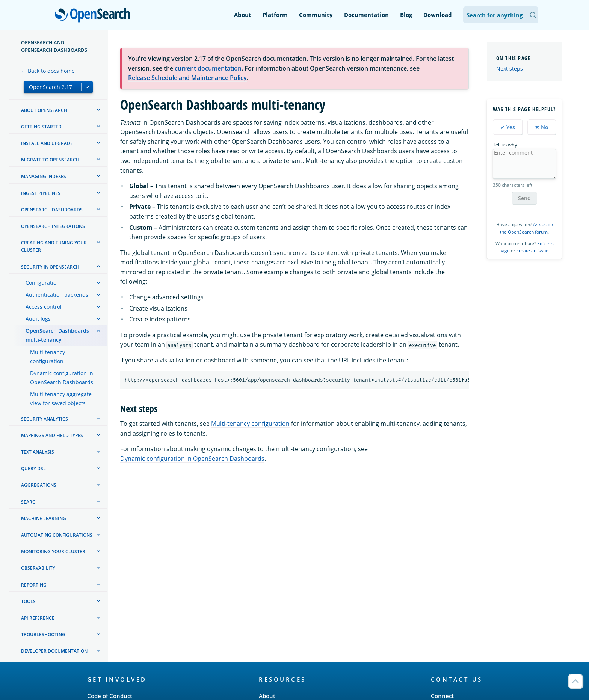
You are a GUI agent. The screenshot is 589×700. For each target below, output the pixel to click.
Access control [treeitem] (44, 307)
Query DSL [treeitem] (33, 468)
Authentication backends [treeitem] (57, 295)
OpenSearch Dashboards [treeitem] (52, 210)
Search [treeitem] (30, 502)
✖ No (542, 127)
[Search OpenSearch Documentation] (501, 15)
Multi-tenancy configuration (250, 424)
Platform (275, 15)
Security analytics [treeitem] (45, 419)
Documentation (366, 15)
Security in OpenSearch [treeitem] (50, 267)
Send (524, 198)
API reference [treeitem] (38, 618)
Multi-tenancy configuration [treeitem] (48, 357)
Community (316, 15)
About (243, 15)
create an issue (532, 251)
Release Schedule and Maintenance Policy (187, 78)
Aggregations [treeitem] (39, 485)
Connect (442, 696)
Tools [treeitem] (28, 601)
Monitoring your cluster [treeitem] (53, 551)
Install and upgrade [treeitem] (47, 143)
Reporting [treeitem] (34, 585)
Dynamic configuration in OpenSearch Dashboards (192, 459)
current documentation (208, 68)
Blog (406, 15)
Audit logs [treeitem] (38, 319)
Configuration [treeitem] (43, 283)
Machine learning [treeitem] (44, 518)
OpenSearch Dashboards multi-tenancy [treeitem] (57, 335)
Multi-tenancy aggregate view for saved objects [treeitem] (61, 399)
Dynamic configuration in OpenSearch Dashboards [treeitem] (62, 378)
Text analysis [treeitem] (38, 452)
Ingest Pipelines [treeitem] (41, 193)
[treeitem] (98, 110)
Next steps (510, 69)
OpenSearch (94, 16)
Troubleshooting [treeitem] (43, 634)
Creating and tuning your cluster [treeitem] (54, 246)
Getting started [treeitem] (41, 127)
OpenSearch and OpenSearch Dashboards (54, 46)
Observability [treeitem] (38, 568)
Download (438, 15)
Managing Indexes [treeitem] (44, 176)
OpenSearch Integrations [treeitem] (53, 226)
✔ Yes (508, 127)
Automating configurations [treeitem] (57, 535)
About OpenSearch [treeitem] (44, 110)
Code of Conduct (110, 696)
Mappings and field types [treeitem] (52, 435)
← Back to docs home (48, 71)
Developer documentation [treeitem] (54, 651)
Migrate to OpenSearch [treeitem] (50, 160)
